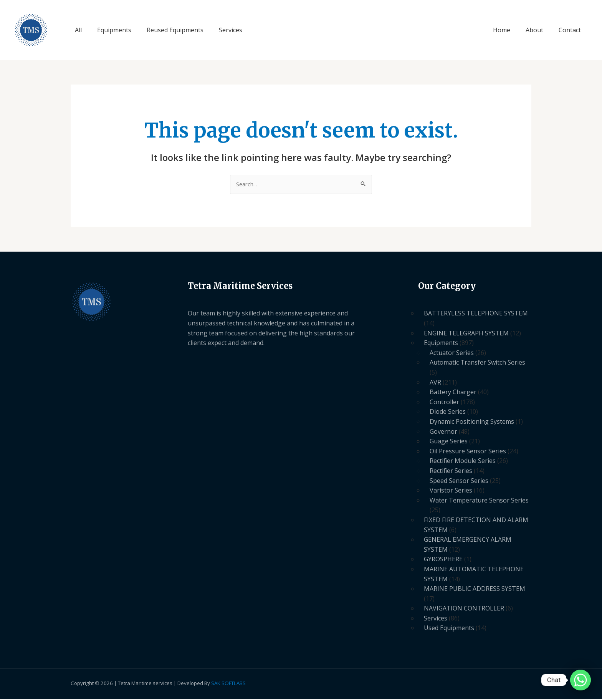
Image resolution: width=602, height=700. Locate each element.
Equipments (110, 30)
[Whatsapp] (580, 680)
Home (509, 30)
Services (220, 30)
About (539, 30)
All (77, 30)
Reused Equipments (167, 30)
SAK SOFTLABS (228, 684)
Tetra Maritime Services (57, 30)
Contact (571, 30)
